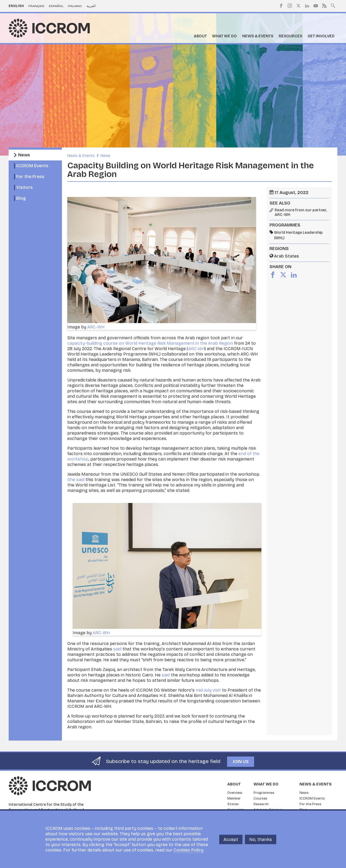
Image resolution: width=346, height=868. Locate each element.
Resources (290, 36)
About (200, 36)
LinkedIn (307, 6)
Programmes (264, 793)
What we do (224, 36)
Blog (21, 198)
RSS (324, 6)
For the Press (30, 177)
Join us (241, 762)
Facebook (281, 6)
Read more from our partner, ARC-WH (301, 213)
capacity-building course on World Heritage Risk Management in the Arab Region (150, 343)
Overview (235, 793)
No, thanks (261, 839)
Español (56, 6)
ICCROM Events (32, 166)
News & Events (258, 36)
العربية (91, 6)
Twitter (298, 6)
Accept (231, 839)
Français (36, 6)
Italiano (75, 6)
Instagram (290, 6)
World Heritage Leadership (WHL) (298, 235)
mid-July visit (208, 690)
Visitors (24, 187)
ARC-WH (96, 327)
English (16, 6)
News (24, 155)
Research (261, 804)
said (117, 649)
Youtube (316, 6)
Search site (333, 5)
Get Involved (321, 36)
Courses (260, 798)
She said (76, 480)
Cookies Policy (188, 850)
